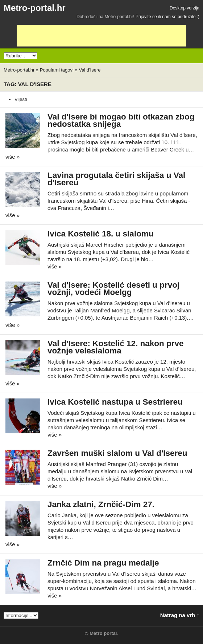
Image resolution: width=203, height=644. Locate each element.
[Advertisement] (101, 36)
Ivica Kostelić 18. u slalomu (101, 234)
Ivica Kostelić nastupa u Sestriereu (115, 402)
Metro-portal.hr (35, 8)
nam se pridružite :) (181, 17)
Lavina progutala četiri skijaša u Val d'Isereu (116, 179)
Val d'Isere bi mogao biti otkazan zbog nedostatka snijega (121, 120)
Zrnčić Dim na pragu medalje (103, 563)
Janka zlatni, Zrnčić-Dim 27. (101, 504)
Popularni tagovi (57, 70)
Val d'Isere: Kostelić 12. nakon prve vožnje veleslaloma (116, 347)
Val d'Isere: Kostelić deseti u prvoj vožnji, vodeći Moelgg (113, 289)
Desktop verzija (185, 8)
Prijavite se (146, 17)
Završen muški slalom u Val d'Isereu (117, 453)
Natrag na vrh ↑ (180, 615)
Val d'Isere (90, 70)
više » (13, 157)
